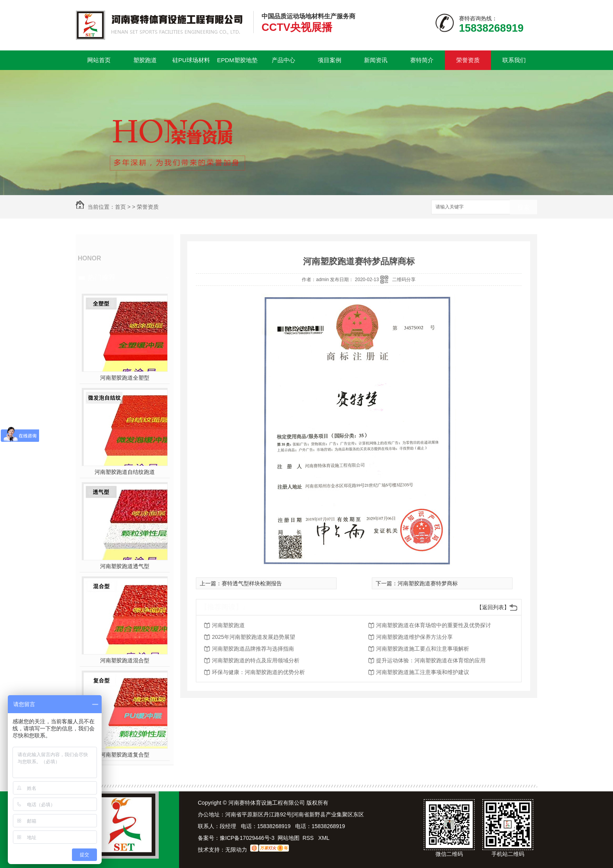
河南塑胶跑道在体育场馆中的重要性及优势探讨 (434, 625)
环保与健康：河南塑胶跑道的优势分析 (258, 672)
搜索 (523, 207)
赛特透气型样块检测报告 (252, 583)
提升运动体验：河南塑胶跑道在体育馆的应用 (431, 660)
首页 (120, 207)
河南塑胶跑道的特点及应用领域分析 (256, 660)
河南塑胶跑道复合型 (125, 755)
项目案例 (330, 60)
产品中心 (283, 60)
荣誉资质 (468, 60)
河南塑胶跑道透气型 (125, 566)
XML (324, 838)
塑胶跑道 (145, 60)
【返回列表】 (493, 607)
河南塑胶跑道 (228, 625)
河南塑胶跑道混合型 (125, 660)
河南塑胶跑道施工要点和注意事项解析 (423, 649)
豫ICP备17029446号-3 (247, 838)
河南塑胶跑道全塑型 (125, 378)
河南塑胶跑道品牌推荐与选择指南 (253, 649)
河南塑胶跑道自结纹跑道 (125, 472)
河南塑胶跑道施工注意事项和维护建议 (423, 672)
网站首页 (99, 60)
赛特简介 (422, 60)
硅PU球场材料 (191, 60)
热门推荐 (102, 278)
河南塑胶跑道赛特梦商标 (428, 583)
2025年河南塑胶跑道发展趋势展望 (254, 637)
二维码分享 (404, 280)
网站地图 (289, 838)
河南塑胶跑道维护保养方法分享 (414, 637)
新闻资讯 (376, 60)
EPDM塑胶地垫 (237, 60)
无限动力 (236, 850)
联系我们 (514, 60)
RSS (309, 838)
